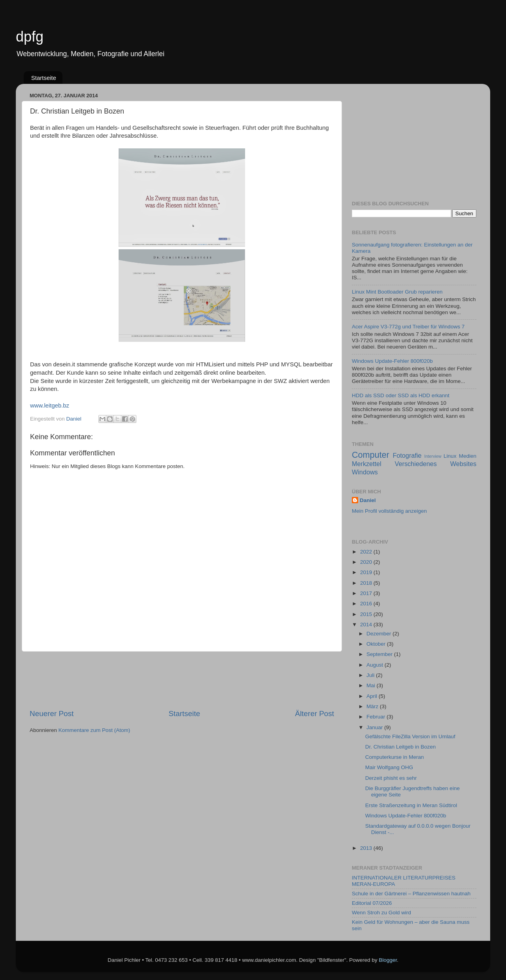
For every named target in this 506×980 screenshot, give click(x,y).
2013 (367, 848)
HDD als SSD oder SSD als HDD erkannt (401, 395)
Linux (450, 456)
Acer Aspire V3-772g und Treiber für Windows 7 (408, 327)
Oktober (377, 644)
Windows (365, 472)
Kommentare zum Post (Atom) (94, 730)
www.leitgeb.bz (50, 406)
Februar (377, 717)
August (376, 665)
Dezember (379, 634)
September (380, 654)
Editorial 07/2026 (372, 903)
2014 (367, 625)
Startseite (44, 78)
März (373, 706)
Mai (372, 685)
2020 (367, 562)
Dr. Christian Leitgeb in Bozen (401, 747)
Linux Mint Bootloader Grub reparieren (397, 292)
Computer (371, 455)
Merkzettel (367, 464)
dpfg (30, 37)
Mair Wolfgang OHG (389, 767)
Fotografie (407, 455)
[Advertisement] (182, 680)
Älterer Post (314, 714)
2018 (367, 583)
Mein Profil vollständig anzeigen (389, 511)
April (373, 696)
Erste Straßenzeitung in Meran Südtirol (411, 805)
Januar (375, 727)
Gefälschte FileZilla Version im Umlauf (410, 736)
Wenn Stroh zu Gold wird (381, 913)
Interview (433, 456)
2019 (367, 572)
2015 (367, 614)
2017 (367, 593)
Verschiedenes (416, 464)
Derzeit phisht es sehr (391, 778)
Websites (463, 464)
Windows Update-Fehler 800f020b (392, 361)
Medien (468, 456)
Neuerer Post (52, 714)
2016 (367, 604)
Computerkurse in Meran (395, 757)
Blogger (388, 960)
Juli (371, 675)
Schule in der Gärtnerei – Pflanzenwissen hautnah (411, 894)
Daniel (368, 500)
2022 (367, 552)
